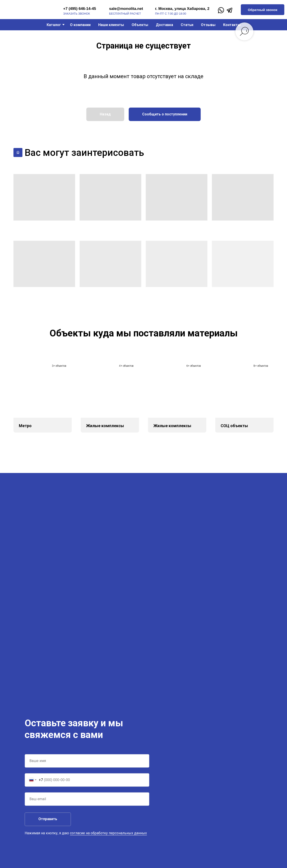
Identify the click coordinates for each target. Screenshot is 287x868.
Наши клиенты (111, 25)
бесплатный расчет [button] (125, 14)
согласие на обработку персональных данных (108, 833)
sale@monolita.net (126, 9)
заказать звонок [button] (77, 14)
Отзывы (208, 25)
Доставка (164, 25)
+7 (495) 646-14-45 (80, 9)
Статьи (187, 25)
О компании (80, 25)
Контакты (232, 25)
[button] (262, 10)
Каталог (54, 25)
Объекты (140, 25)
